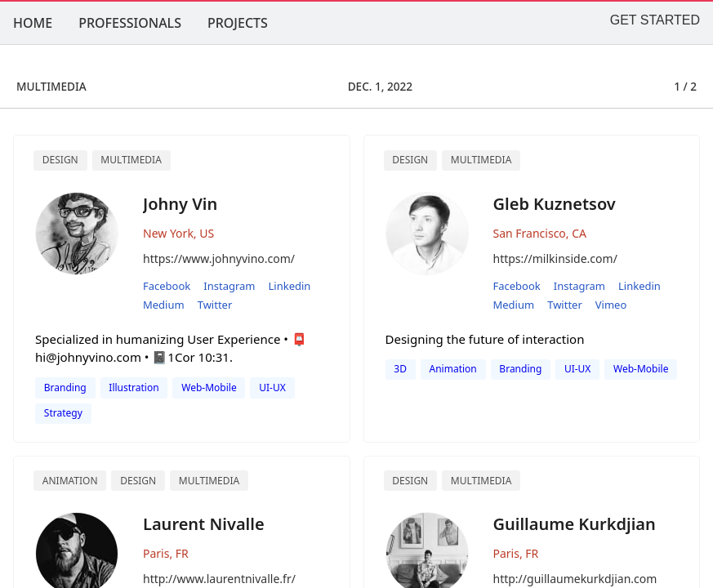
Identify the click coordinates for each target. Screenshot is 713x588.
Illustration (134, 388)
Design (60, 160)
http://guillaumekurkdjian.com (575, 579)
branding (520, 369)
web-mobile (641, 369)
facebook (167, 286)
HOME (33, 23)
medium (164, 305)
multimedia (481, 160)
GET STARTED (655, 20)
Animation (70, 481)
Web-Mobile (209, 388)
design (410, 160)
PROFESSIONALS (130, 23)
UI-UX (272, 388)
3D (400, 369)
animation (453, 369)
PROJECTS (238, 23)
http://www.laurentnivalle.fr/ (219, 579)
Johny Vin (180, 204)
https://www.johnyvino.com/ (219, 258)
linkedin (290, 286)
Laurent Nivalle (204, 524)
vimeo (611, 305)
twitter (215, 305)
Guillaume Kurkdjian (575, 524)
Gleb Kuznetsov (555, 204)
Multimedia (131, 160)
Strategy (63, 413)
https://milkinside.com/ (555, 258)
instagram (229, 286)
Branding (65, 388)
